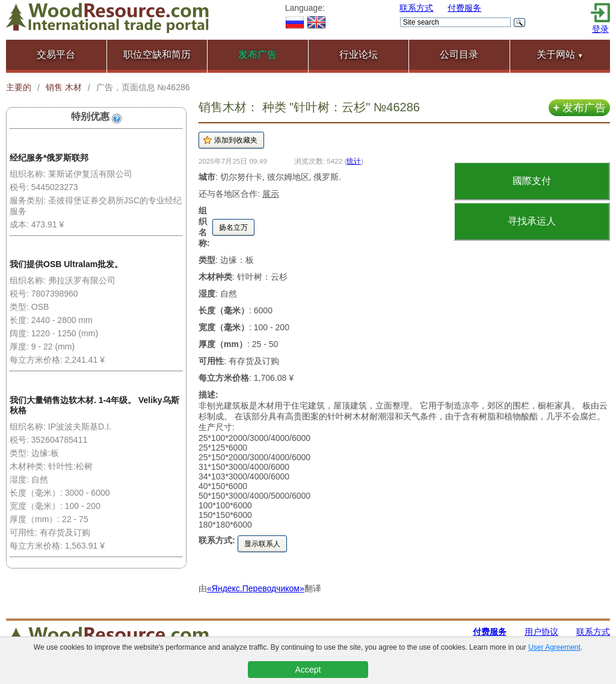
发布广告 (579, 108)
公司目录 (459, 54)
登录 (600, 29)
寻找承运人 (532, 221)
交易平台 (56, 54)
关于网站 (560, 54)
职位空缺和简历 (157, 54)
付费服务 (464, 8)
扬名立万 (233, 227)
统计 (354, 161)
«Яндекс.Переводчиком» (256, 588)
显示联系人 (262, 544)
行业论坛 (359, 54)
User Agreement (554, 647)
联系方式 (416, 8)
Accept (308, 670)
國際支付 (532, 181)
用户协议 (541, 632)
